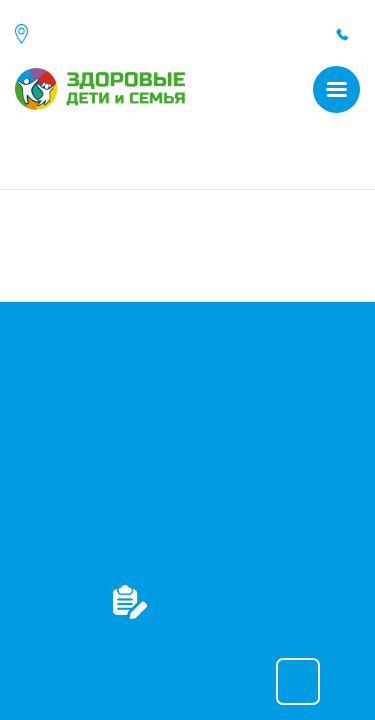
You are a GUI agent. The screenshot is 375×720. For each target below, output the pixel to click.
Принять (298, 681)
